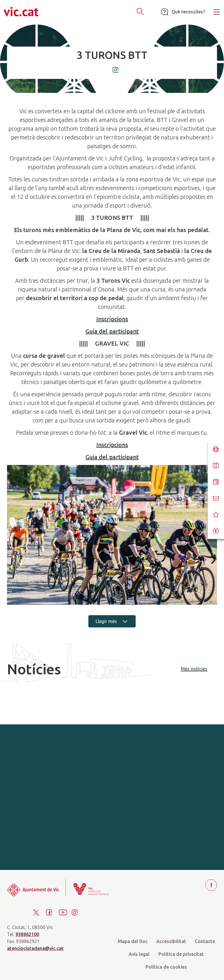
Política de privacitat (181, 954)
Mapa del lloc (133, 941)
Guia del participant (112, 331)
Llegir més (112, 621)
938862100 (27, 934)
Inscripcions (112, 319)
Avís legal (139, 954)
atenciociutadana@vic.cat (35, 948)
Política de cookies (166, 967)
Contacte (205, 941)
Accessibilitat (171, 941)
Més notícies (194, 669)
